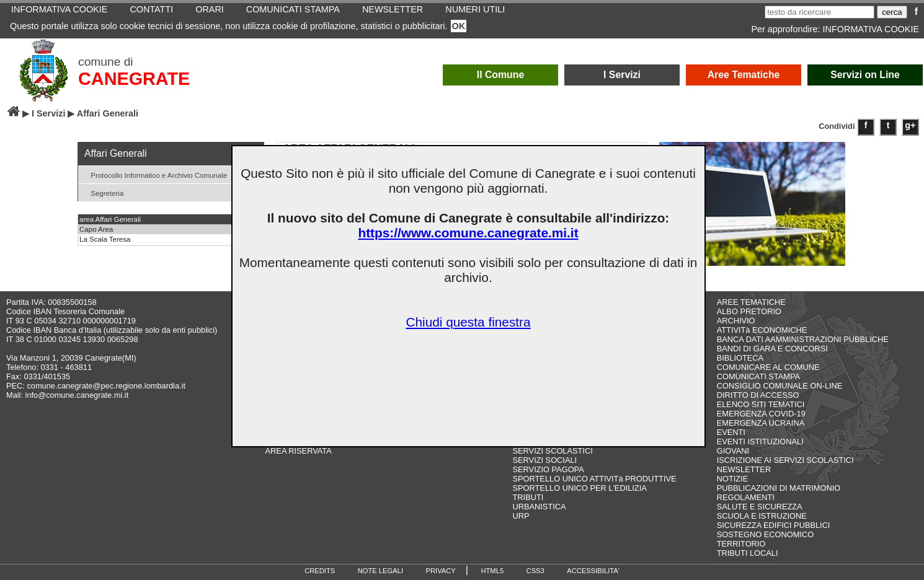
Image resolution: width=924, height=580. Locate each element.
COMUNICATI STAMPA (758, 376)
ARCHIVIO (736, 321)
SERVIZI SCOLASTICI (553, 451)
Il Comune (501, 75)
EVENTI (731, 432)
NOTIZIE (732, 479)
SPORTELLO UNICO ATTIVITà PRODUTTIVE (595, 479)
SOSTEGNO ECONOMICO (765, 534)
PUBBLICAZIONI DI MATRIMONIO (779, 488)
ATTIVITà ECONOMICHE (762, 330)
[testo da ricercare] (820, 12)
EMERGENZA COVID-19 (761, 414)
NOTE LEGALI (380, 571)
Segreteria (102, 192)
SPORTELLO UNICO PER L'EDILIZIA (580, 488)
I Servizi (622, 75)
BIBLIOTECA (740, 358)
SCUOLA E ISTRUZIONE (762, 516)
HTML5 (492, 571)
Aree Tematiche (744, 75)
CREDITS (320, 571)
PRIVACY (441, 571)
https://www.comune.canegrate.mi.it (468, 233)
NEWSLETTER (744, 469)
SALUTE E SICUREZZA (760, 507)
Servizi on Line (865, 75)
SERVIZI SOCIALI (545, 460)
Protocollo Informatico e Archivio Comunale (154, 174)
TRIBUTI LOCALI (748, 553)
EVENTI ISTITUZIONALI (760, 442)
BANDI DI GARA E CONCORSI (772, 349)
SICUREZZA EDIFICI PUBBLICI (774, 525)
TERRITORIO (741, 544)
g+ (911, 125)
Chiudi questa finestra (468, 322)
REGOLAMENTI (746, 497)
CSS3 (535, 571)
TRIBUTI (528, 497)
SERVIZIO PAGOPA (549, 469)
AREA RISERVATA (299, 451)
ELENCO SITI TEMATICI (761, 404)
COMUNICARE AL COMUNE (768, 367)
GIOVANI (733, 451)
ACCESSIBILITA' (593, 571)
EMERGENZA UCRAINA (761, 423)
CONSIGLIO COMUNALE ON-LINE (780, 386)
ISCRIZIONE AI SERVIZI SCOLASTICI (785, 460)
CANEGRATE (134, 79)
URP (521, 516)
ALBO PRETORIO (749, 311)
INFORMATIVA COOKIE (871, 29)
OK (459, 26)
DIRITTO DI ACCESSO (758, 395)
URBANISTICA (540, 507)
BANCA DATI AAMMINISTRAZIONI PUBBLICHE (803, 339)
